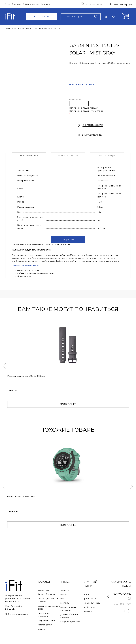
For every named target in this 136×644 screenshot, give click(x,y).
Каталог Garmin (26, 28)
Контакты (46, 4)
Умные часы (43, 590)
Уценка (41, 629)
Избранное (90, 607)
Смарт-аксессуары (47, 620)
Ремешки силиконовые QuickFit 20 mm (26, 375)
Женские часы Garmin (49, 28)
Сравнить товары (92, 603)
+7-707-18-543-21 (91, 5)
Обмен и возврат (31, 4)
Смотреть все (68, 239)
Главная (9, 28)
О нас (7, 4)
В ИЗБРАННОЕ (90, 125)
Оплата (64, 594)
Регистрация (90, 598)
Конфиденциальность (71, 621)
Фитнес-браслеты (46, 594)
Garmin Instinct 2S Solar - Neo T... (23, 496)
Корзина (88, 611)
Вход (87, 594)
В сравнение (90, 135)
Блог (63, 598)
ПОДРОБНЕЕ (68, 404)
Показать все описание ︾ (83, 85)
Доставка (16, 4)
